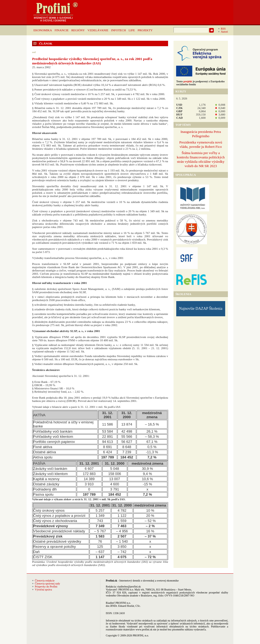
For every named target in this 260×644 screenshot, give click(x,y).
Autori (224, 32)
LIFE (132, 30)
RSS (223, 29)
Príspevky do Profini (46, 587)
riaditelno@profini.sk (129, 587)
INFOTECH (118, 30)
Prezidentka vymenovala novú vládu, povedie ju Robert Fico (201, 144)
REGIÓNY (78, 30)
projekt (188, 81)
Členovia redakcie (45, 581)
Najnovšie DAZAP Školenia (201, 309)
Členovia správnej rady (47, 584)
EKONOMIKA (43, 30)
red (34, 52)
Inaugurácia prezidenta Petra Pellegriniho (201, 134)
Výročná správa (43, 590)
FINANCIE (62, 30)
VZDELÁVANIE (98, 30)
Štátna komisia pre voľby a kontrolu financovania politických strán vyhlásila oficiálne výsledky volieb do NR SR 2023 (201, 159)
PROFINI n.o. (126, 590)
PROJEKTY (145, 30)
